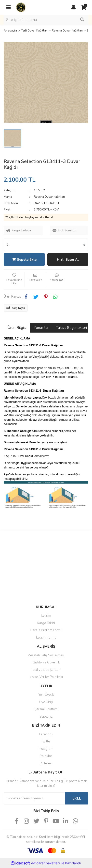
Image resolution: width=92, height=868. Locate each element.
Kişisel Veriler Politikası (46, 677)
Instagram (46, 749)
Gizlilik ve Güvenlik (46, 662)
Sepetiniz (46, 717)
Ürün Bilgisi (17, 328)
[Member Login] (74, 7)
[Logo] (21, 7)
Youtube (46, 756)
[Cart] (83, 7)
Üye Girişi (46, 702)
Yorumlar (41, 328)
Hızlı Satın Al (68, 260)
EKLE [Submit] (77, 798)
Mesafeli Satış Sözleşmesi (46, 655)
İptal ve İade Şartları (46, 670)
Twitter (46, 741)
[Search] (46, 20)
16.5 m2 (39, 190)
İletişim (46, 616)
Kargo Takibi (46, 623)
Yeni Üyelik (46, 695)
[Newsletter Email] (34, 798)
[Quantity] (46, 245)
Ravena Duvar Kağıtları (49, 197)
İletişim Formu (46, 638)
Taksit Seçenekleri (71, 328)
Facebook (46, 734)
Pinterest (46, 763)
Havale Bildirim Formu (46, 630)
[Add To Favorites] (14, 279)
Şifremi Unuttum (46, 709)
